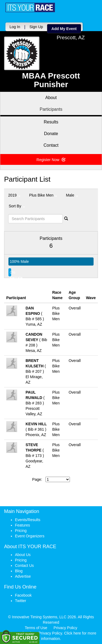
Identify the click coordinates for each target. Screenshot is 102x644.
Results (51, 122)
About (51, 98)
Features (22, 525)
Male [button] (72, 195)
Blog (19, 571)
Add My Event (64, 29)
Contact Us (24, 565)
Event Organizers (30, 536)
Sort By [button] (17, 206)
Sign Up (36, 27)
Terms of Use (36, 628)
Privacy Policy (65, 628)
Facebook (23, 595)
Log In (15, 27)
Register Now (51, 160)
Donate (51, 134)
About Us (23, 555)
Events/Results (28, 520)
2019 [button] (14, 195)
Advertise (23, 576)
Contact (51, 145)
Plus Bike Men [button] (43, 195)
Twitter (21, 601)
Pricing (21, 531)
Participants (51, 109)
